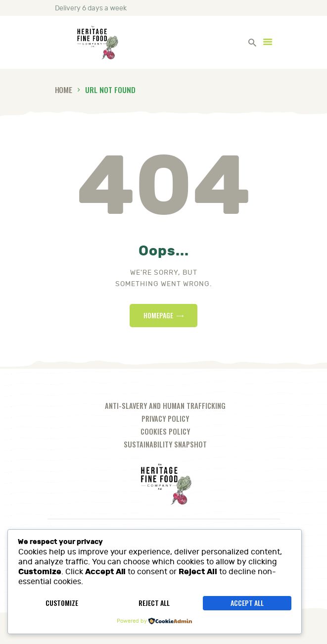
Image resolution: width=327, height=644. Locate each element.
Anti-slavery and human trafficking (165, 406)
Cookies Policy (165, 431)
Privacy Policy (165, 419)
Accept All (247, 603)
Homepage (158, 315)
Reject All (154, 603)
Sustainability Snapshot (165, 444)
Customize (62, 603)
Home (64, 89)
